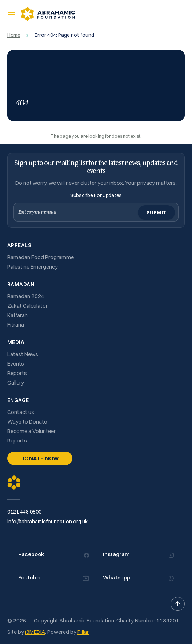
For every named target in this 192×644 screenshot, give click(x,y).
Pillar (83, 632)
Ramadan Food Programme (41, 257)
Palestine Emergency (33, 267)
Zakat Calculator (27, 306)
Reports (17, 373)
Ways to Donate (27, 421)
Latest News (23, 354)
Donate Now (40, 458)
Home (14, 35)
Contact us (21, 412)
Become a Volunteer (31, 431)
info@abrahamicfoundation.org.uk (47, 522)
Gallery (16, 383)
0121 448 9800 (24, 512)
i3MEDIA (35, 632)
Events (16, 364)
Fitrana (16, 325)
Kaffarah (17, 315)
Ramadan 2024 (26, 296)
